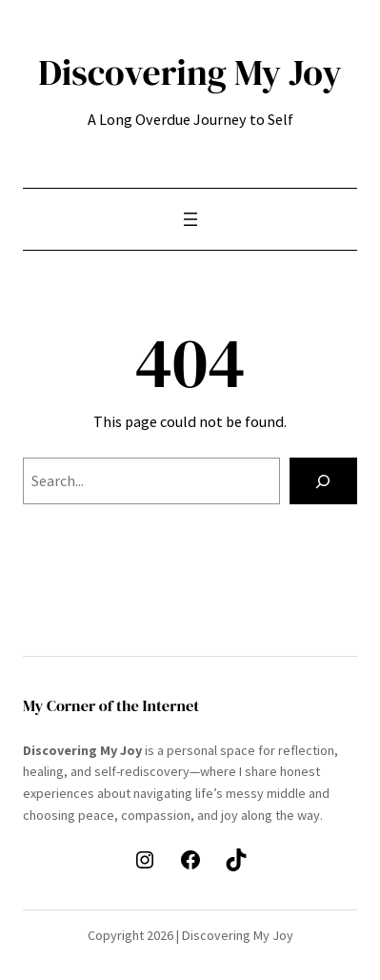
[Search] (323, 481)
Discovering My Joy (190, 72)
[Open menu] (190, 219)
